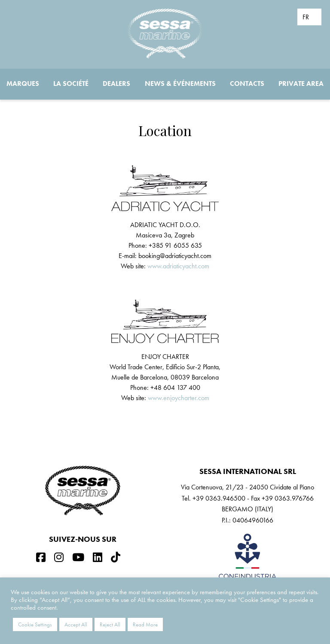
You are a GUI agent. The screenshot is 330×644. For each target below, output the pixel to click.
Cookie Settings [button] (35, 624)
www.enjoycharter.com (179, 398)
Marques (23, 84)
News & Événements (180, 84)
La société (71, 84)
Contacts (247, 84)
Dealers (116, 84)
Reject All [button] (110, 624)
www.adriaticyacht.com (178, 266)
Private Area (301, 84)
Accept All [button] (76, 624)
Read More (145, 624)
